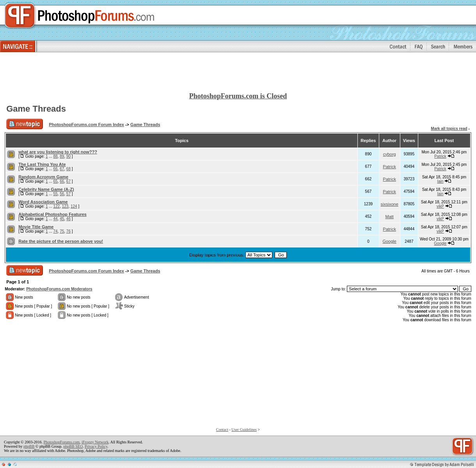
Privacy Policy (96, 446)
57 (68, 194)
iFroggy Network (95, 442)
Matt (389, 217)
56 (62, 194)
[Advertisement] (238, 73)
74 (55, 231)
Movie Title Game (36, 227)
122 (56, 206)
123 (65, 206)
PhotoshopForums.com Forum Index (86, 125)
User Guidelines (244, 430)
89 (62, 156)
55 (55, 194)
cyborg (390, 154)
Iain (440, 181)
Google (389, 241)
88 (55, 156)
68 (68, 169)
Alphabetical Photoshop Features (52, 214)
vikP (440, 206)
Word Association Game (43, 202)
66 (55, 169)
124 (74, 206)
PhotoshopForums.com (61, 442)
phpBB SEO (73, 446)
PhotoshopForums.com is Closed (238, 96)
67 (62, 169)
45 (62, 219)
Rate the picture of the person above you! (61, 241)
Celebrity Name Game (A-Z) (46, 189)
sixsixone (390, 204)
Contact (222, 430)
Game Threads (36, 109)
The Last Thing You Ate (42, 164)
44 (55, 219)
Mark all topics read (449, 129)
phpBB (29, 446)
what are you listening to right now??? (58, 152)
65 (55, 181)
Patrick (440, 156)
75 (62, 231)
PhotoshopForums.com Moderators (59, 289)
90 (68, 156)
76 (68, 231)
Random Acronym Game (43, 177)
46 (68, 219)
